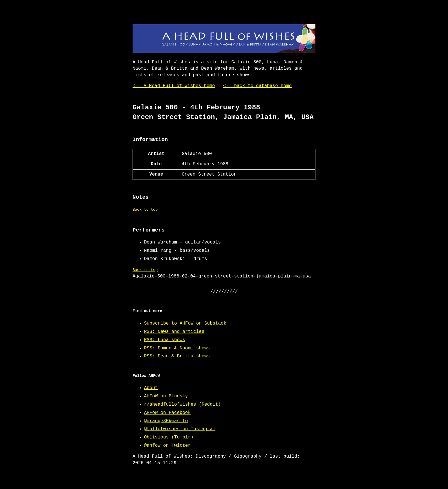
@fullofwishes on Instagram (180, 429)
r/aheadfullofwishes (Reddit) (182, 405)
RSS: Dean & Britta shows (177, 356)
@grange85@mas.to (166, 421)
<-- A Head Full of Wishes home (174, 86)
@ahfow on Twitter (167, 446)
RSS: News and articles (174, 332)
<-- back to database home (257, 86)
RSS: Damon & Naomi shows (177, 348)
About (151, 388)
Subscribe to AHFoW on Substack (185, 323)
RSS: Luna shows (165, 340)
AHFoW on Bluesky (166, 396)
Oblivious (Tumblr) (169, 437)
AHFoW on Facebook (167, 413)
